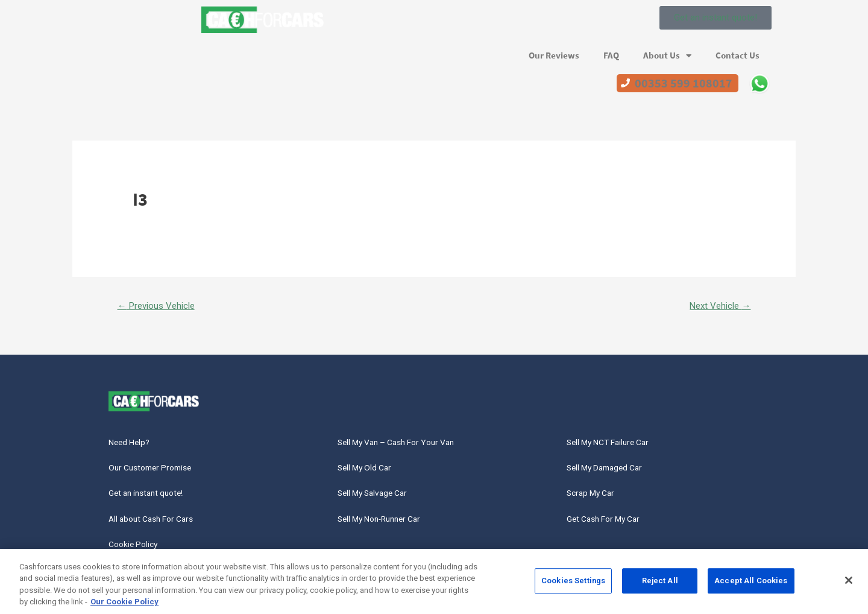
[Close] (849, 585)
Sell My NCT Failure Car (616, 444)
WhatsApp (759, 83)
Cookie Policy (138, 553)
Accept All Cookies (751, 585)
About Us (667, 56)
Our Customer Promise (157, 471)
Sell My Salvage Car (380, 498)
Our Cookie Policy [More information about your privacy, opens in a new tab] (124, 607)
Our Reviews (554, 55)
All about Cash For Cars (158, 526)
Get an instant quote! (152, 498)
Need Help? (134, 444)
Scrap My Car (595, 498)
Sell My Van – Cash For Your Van (406, 444)
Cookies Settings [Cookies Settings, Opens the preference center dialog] (573, 585)
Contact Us (737, 55)
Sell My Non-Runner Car (388, 526)
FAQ (611, 55)
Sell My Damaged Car (612, 471)
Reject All (660, 585)
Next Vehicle (717, 306)
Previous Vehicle (160, 306)
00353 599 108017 (684, 83)
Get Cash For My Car (610, 526)
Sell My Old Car (370, 471)
